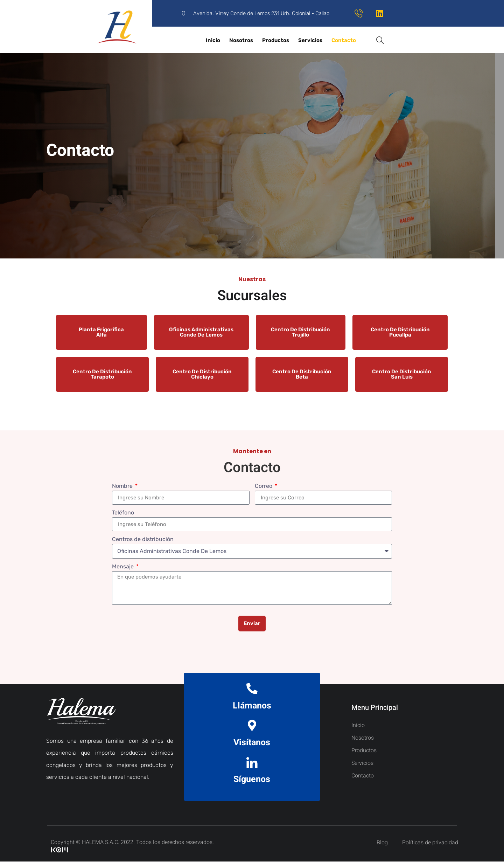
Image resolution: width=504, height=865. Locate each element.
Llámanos (252, 707)
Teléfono (123, 513)
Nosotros (241, 40)
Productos (276, 40)
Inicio (213, 40)
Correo (264, 486)
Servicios (310, 40)
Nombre (123, 486)
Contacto (344, 40)
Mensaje (124, 567)
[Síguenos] (252, 765)
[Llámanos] (252, 689)
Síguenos (252, 783)
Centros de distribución (143, 539)
